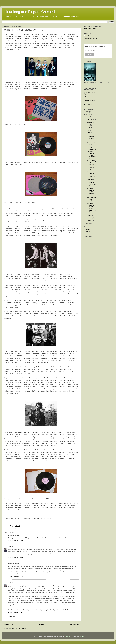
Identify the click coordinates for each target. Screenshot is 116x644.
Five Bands (12, 528)
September (91, 119)
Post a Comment (11, 616)
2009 (88, 229)
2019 (88, 112)
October (90, 117)
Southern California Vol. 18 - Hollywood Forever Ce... (92, 192)
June (89, 127)
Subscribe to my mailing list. (96, 46)
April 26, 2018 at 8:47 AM (16, 576)
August (90, 122)
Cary (10, 547)
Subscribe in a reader (90, 28)
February (90, 218)
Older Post (75, 624)
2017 (88, 224)
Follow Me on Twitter (90, 100)
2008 (88, 232)
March (90, 215)
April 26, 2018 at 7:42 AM (16, 541)
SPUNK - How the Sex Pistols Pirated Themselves (92, 146)
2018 (88, 115)
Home (42, 624)
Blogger (82, 636)
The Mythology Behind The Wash (92, 199)
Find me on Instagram (87, 97)
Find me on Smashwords (88, 104)
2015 (88, 226)
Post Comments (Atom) (19, 628)
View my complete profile (91, 38)
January (90, 220)
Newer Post (8, 624)
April (89, 133)
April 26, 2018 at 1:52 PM (16, 612)
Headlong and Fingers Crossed (30, 12)
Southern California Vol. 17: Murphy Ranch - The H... (92, 208)
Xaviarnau (68, 636)
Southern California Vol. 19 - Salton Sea (91, 174)
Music (18, 528)
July (89, 125)
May (89, 130)
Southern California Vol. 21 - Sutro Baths (91, 137)
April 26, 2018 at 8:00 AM (16, 557)
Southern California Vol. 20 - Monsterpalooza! (92, 155)
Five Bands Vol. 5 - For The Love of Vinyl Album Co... (91, 183)
